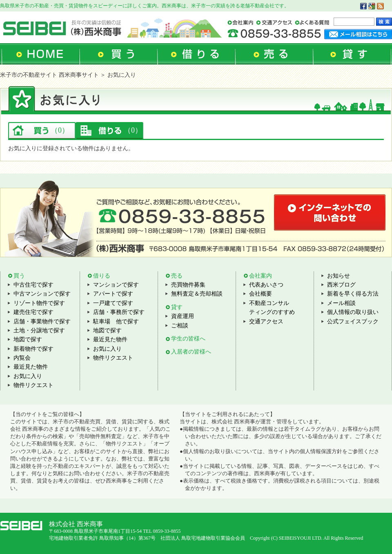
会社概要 (261, 294)
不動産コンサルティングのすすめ (272, 308)
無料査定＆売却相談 (197, 294)
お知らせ (339, 276)
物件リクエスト (33, 385)
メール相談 (341, 303)
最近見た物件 (31, 367)
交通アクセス (266, 321)
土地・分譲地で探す (39, 330)
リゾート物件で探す (39, 303)
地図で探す (28, 339)
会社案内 (261, 276)
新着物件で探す (33, 349)
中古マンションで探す (42, 294)
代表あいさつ (266, 285)
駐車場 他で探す (116, 321)
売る (177, 276)
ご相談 (180, 326)
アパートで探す (113, 294)
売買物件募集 (188, 285)
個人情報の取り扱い (353, 312)
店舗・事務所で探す (119, 312)
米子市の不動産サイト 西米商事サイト (49, 75)
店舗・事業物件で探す (42, 321)
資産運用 (183, 316)
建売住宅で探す (33, 312)
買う (19, 276)
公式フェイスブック (353, 321)
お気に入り (28, 376)
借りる (102, 276)
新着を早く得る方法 (353, 294)
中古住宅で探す (33, 285)
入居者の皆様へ (191, 352)
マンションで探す (116, 285)
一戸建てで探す (113, 303)
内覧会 (22, 358)
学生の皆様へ (188, 339)
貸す (177, 307)
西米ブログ (341, 285)
